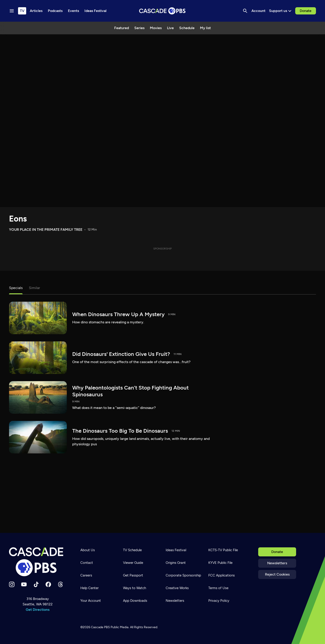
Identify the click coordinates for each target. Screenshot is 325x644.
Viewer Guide (133, 563)
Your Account (91, 601)
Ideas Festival (176, 550)
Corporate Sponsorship (183, 575)
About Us (88, 550)
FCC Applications (222, 575)
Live (170, 28)
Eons (18, 219)
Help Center (89, 588)
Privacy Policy (219, 601)
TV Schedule (132, 550)
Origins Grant (176, 563)
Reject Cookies (277, 574)
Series (139, 28)
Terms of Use (218, 588)
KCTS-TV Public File (223, 550)
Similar (34, 288)
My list (205, 28)
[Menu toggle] (12, 11)
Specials (16, 288)
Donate (306, 11)
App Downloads (135, 601)
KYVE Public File (220, 563)
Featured (122, 28)
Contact (87, 563)
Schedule (187, 28)
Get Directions (38, 610)
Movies (156, 28)
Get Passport (133, 575)
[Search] (245, 11)
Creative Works (177, 588)
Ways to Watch (135, 588)
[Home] (37, 562)
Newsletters (277, 563)
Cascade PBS (100, 627)
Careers (86, 575)
